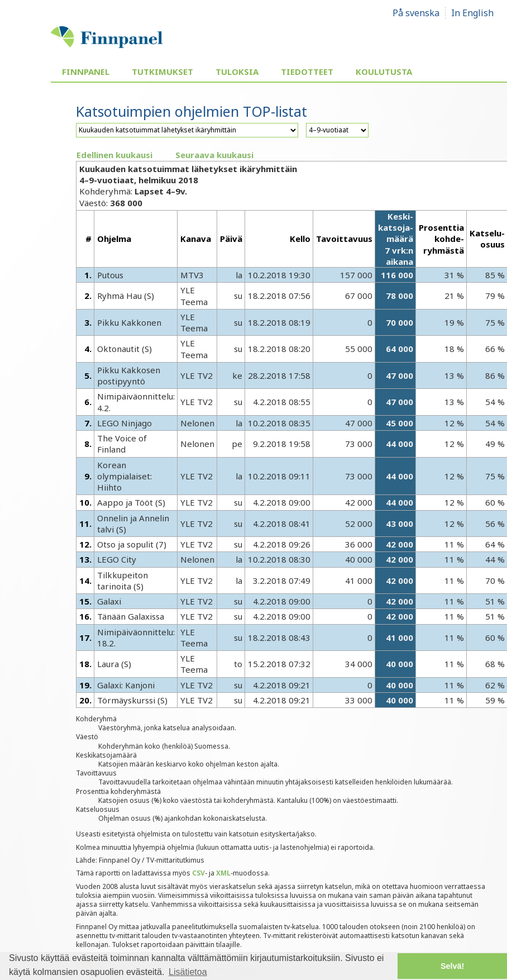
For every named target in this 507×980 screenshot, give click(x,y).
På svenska (416, 13)
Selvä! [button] (452, 966)
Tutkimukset (162, 72)
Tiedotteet (307, 72)
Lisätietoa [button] (188, 972)
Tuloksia (237, 72)
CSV (199, 873)
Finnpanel (86, 72)
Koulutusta (384, 72)
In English (472, 13)
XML (223, 873)
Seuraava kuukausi (214, 155)
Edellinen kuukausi (114, 155)
